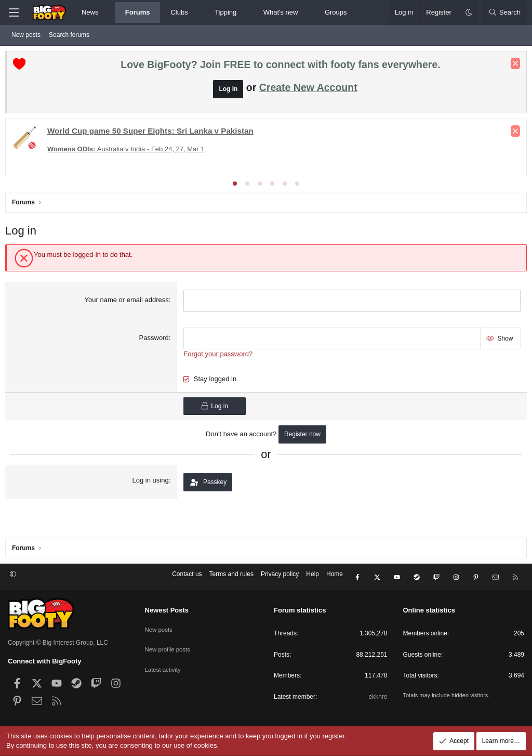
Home (335, 579)
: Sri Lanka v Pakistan (153, 133)
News (90, 12)
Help (312, 579)
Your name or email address (127, 302)
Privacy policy (280, 579)
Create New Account (308, 90)
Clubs (179, 12)
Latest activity (164, 663)
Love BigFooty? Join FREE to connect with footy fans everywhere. (280, 67)
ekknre (378, 697)
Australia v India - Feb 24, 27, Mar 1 (129, 152)
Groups (336, 12)
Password (155, 339)
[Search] (504, 12)
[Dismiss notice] (513, 66)
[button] (107, 12)
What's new (281, 12)
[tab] (235, 186)
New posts (26, 35)
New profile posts (169, 645)
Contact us (187, 579)
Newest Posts (167, 610)
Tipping (225, 12)
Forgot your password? (219, 354)
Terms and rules (231, 579)
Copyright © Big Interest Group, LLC (58, 643)
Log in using (151, 480)
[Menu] (14, 12)
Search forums (69, 35)
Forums (138, 12)
